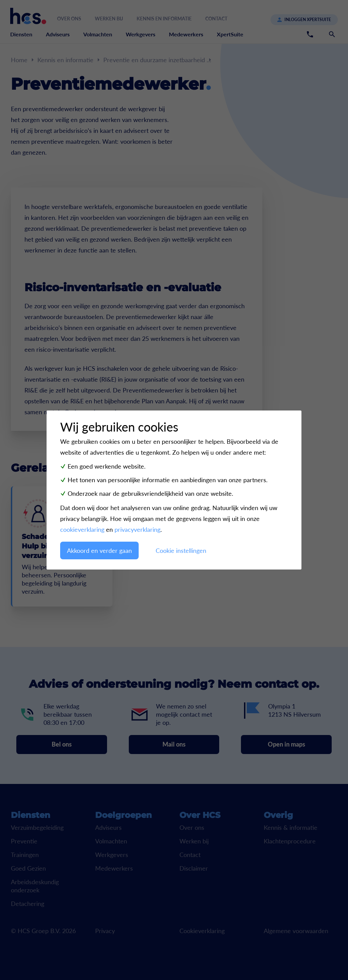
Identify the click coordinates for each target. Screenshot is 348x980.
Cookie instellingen (181, 550)
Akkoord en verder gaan (99, 550)
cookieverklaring (82, 529)
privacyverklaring (137, 529)
